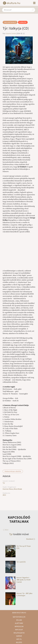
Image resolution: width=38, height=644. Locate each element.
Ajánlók (23, 22)
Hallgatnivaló (10, 22)
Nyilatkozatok (19, 633)
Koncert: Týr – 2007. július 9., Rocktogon (19, 594)
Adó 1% (19, 639)
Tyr (4, 483)
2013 (4, 495)
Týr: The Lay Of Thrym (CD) (18, 547)
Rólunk (19, 620)
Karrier (19, 636)
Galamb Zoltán (11, 33)
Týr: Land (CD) (15, 562)
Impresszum (19, 626)
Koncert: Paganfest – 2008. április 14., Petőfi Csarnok (18, 580)
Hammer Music (8, 489)
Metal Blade (18, 489)
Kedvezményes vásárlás (13, 471)
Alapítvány (19, 623)
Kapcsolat (19, 630)
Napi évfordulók (19, 617)
